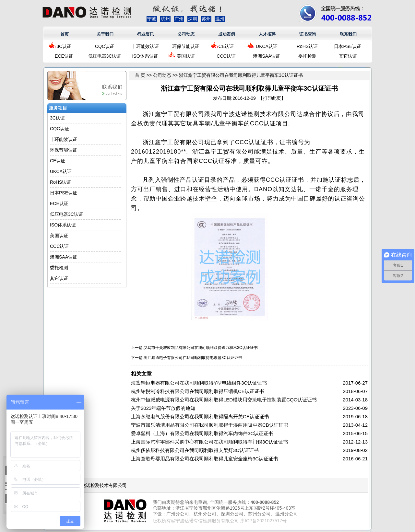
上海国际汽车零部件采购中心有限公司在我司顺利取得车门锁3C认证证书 (209, 442)
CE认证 (226, 46)
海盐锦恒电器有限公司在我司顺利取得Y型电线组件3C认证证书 (199, 383)
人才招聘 (267, 34)
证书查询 (308, 34)
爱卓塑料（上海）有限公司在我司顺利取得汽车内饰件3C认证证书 (202, 433)
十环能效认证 (145, 46)
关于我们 (105, 34)
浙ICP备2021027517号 (263, 521)
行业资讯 (146, 34)
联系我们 (348, 34)
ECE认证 (64, 56)
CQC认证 (105, 46)
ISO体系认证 (145, 56)
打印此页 (272, 98)
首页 (65, 34)
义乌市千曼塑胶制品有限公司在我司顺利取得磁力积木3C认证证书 (201, 348)
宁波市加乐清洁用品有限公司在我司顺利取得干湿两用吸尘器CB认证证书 (210, 425)
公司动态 (186, 34)
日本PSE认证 (348, 46)
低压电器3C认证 (105, 56)
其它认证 (348, 56)
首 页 (140, 75)
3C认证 (64, 46)
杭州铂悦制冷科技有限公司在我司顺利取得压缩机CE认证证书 (198, 391)
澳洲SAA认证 (267, 56)
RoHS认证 (307, 46)
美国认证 (186, 56)
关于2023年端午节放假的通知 (163, 408)
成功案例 (227, 34)
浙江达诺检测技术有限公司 (100, 485)
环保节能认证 (186, 46)
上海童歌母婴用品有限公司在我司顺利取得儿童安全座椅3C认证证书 (205, 459)
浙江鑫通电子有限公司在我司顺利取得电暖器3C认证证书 (193, 358)
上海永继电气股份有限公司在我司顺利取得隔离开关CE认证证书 (200, 416)
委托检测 (307, 56)
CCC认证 (226, 56)
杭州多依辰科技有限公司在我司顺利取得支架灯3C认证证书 (195, 450)
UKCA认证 (267, 46)
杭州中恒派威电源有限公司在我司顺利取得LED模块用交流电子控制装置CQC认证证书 (224, 400)
